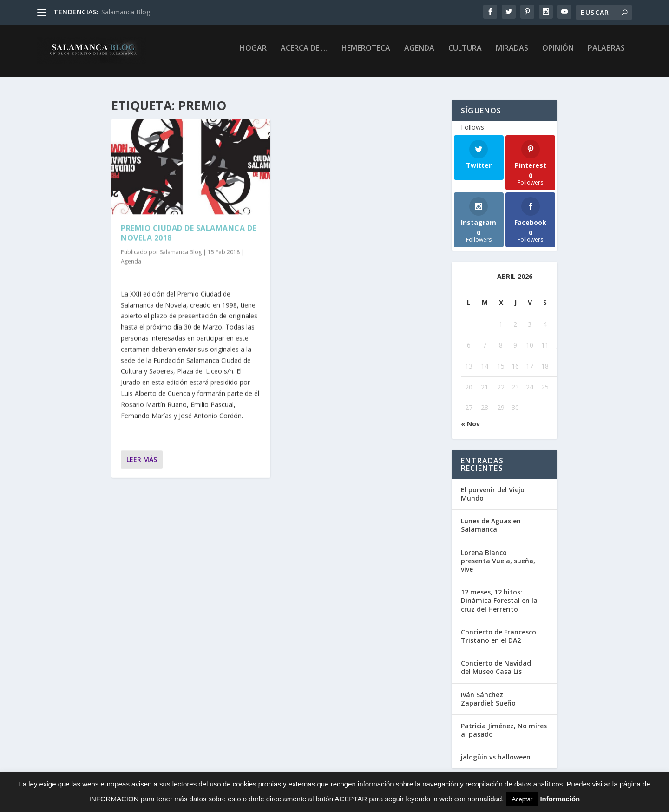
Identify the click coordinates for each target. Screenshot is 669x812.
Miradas (512, 54)
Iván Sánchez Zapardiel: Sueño (488, 700)
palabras (606, 54)
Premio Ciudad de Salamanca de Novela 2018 (189, 234)
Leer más (142, 460)
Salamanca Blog (126, 12)
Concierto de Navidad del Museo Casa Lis (496, 668)
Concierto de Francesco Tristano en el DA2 (498, 637)
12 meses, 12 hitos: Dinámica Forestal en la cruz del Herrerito (499, 601)
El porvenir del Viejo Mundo (493, 495)
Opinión (558, 54)
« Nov (470, 425)
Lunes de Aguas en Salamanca (491, 526)
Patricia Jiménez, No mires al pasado (504, 731)
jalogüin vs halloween (496, 758)
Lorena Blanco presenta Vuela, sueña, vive (498, 562)
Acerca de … (304, 54)
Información (560, 799)
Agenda (419, 54)
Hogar (253, 54)
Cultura (465, 54)
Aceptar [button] (522, 799)
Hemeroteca (366, 54)
